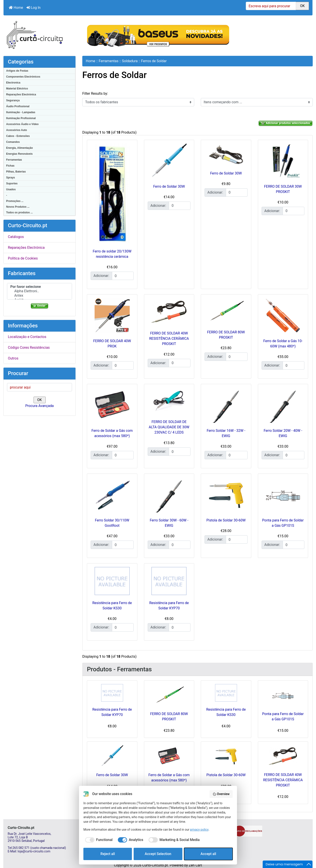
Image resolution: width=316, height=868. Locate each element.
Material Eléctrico (17, 89)
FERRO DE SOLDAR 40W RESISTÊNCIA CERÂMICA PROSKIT (169, 339)
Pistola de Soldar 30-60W (226, 520)
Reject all (108, 854)
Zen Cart (195, 865)
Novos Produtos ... (18, 207)
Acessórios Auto (17, 130)
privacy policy (199, 830)
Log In (34, 8)
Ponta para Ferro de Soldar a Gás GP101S (283, 716)
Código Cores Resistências (29, 348)
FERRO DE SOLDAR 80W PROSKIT (169, 716)
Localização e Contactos (27, 337)
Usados (11, 189)
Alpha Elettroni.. (39, 291)
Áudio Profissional (18, 106)
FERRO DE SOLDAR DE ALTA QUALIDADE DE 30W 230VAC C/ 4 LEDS (169, 427)
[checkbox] (98, 840)
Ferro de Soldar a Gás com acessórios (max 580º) (169, 778)
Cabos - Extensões (18, 136)
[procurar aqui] (39, 387)
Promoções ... (15, 201)
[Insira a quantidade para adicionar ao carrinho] (123, 276)
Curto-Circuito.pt (155, 865)
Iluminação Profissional (21, 118)
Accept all (208, 854)
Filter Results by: (95, 94)
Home (16, 8)
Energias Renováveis (19, 154)
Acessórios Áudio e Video (22, 124)
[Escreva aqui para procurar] (271, 6)
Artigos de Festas (17, 71)
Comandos (13, 142)
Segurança (13, 100)
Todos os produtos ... (19, 212)
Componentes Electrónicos (23, 77)
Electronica (13, 83)
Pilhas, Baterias (16, 172)
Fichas (10, 166)
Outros (13, 358)
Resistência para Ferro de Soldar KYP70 (112, 712)
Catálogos (16, 237)
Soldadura (130, 61)
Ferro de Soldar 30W (169, 186)
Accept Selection (158, 854)
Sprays (11, 178)
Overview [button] (221, 794)
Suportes (12, 183)
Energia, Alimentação (20, 148)
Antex (39, 296)
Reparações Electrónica (21, 94)
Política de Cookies (23, 258)
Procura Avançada (39, 406)
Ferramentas (14, 160)
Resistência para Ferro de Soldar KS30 (226, 712)
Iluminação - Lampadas (21, 112)
